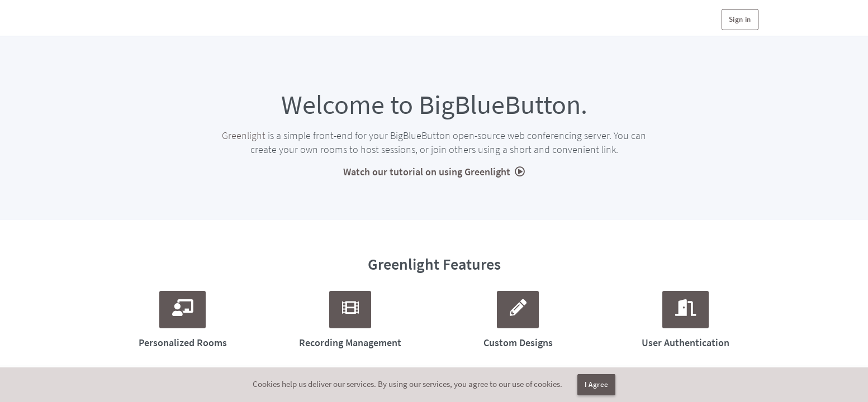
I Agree (597, 384)
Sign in (740, 19)
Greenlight (244, 135)
